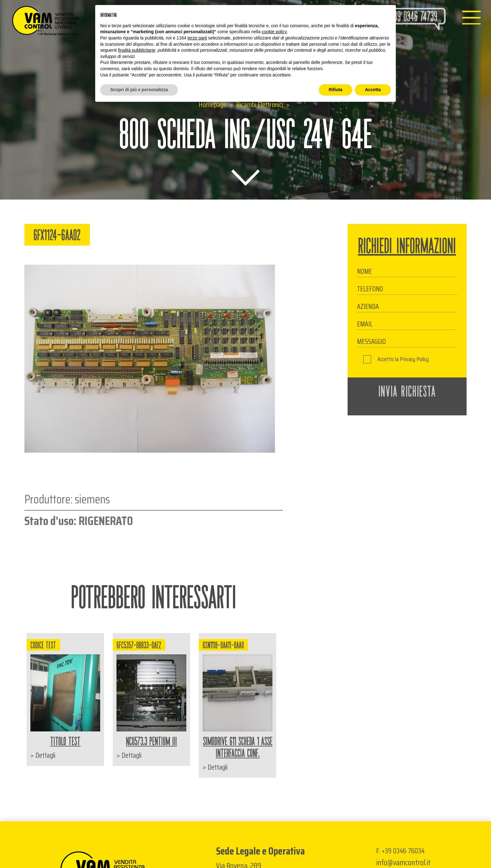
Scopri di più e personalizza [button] (139, 90)
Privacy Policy (414, 359)
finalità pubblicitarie (137, 50)
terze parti (197, 38)
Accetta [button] (373, 90)
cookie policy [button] (274, 32)
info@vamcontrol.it (403, 863)
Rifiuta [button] (336, 90)
